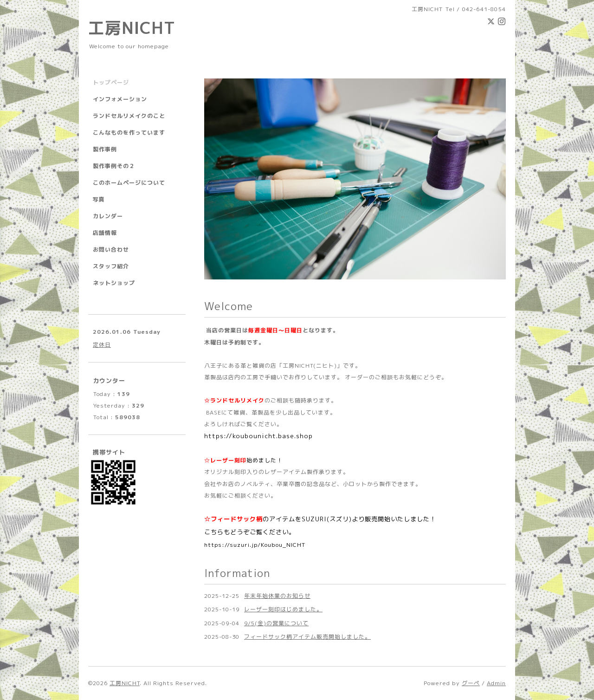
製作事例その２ (114, 166)
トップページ (111, 82)
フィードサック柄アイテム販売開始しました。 (307, 637)
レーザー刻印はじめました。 (283, 609)
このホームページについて (129, 183)
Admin (496, 683)
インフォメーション (120, 99)
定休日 (102, 345)
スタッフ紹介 (111, 266)
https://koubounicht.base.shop (258, 436)
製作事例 (105, 149)
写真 (99, 199)
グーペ (471, 683)
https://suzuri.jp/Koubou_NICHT (255, 545)
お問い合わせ (111, 250)
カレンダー (108, 216)
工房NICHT (132, 28)
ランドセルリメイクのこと (129, 116)
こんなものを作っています (129, 133)
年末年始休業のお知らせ (277, 596)
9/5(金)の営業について (276, 623)
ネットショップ (114, 283)
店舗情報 (105, 233)
